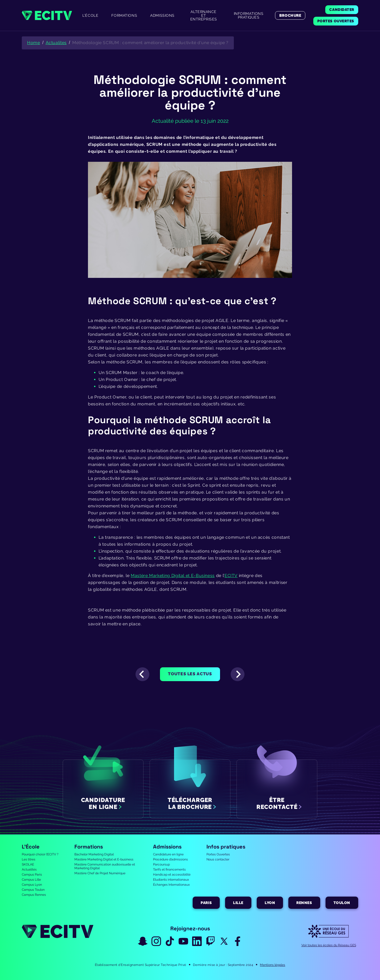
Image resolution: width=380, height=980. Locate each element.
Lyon (270, 903)
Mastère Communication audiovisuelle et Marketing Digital (105, 866)
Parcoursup (161, 864)
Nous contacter (218, 859)
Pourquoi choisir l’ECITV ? (40, 854)
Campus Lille (31, 880)
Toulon (342, 903)
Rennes (304, 903)
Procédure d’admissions (170, 859)
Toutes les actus (190, 674)
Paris (206, 903)
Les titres (29, 859)
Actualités (29, 869)
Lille (238, 903)
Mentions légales (273, 965)
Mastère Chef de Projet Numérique (100, 873)
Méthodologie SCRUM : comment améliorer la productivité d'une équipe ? (150, 43)
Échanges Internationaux (171, 885)
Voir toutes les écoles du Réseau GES (329, 945)
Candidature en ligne (168, 854)
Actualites (56, 43)
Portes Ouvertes (218, 854)
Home (34, 43)
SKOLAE (28, 864)
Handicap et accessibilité (172, 875)
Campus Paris (32, 875)
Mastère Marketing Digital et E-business (104, 859)
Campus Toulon (33, 890)
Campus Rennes (34, 895)
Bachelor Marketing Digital (94, 854)
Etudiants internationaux (171, 880)
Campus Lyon (32, 885)
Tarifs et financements (169, 869)
